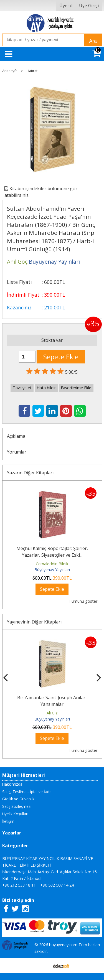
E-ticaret (43, 966)
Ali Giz (52, 713)
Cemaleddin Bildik (52, 564)
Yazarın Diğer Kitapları (30, 473)
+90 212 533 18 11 (19, 885)
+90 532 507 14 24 (57, 885)
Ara (93, 41)
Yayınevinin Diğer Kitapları (34, 622)
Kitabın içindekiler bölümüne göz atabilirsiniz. (41, 192)
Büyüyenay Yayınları (52, 570)
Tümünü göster (83, 601)
